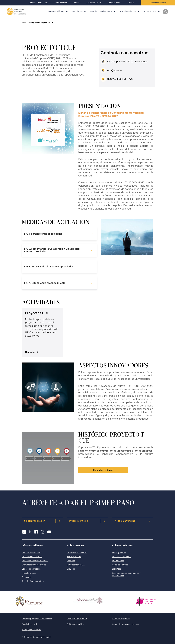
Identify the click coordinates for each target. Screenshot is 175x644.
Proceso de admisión (122, 557)
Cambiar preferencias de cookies (37, 619)
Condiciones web (30, 624)
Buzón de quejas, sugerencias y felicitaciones (126, 574)
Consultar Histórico (103, 470)
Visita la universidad (132, 521)
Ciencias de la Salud (31, 553)
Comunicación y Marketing (34, 565)
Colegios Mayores (120, 565)
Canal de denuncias (121, 619)
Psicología (27, 577)
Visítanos (71, 561)
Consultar (32, 352)
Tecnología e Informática (33, 581)
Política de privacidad (77, 619)
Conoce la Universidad (77, 553)
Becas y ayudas (119, 553)
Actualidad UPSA (94, 3)
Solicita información (158, 3)
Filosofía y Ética (29, 573)
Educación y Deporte (31, 569)
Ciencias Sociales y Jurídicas (35, 561)
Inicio (24, 23)
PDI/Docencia (61, 3)
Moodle (131, 3)
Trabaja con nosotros (31, 630)
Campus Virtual (114, 3)
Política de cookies (75, 624)
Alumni (76, 3)
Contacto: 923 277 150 (39, 3)
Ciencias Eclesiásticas (32, 557)
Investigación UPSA (76, 565)
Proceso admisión (87, 521)
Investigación (33, 23)
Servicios (71, 569)
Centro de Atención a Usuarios (126, 624)
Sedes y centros (74, 557)
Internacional (118, 561)
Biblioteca (117, 569)
